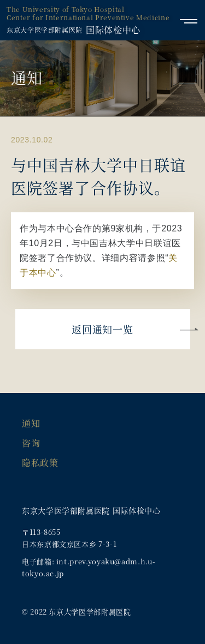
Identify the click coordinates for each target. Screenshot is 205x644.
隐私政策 (40, 463)
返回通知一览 (102, 329)
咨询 (31, 443)
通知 (31, 423)
